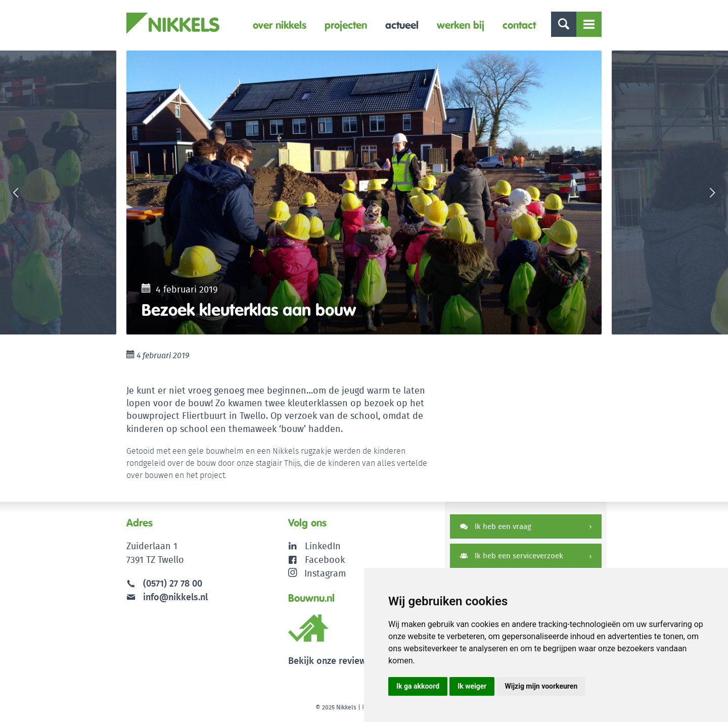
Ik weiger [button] (472, 686)
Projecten (346, 25)
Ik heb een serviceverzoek (512, 556)
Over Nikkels (280, 25)
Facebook (325, 560)
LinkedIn (323, 546)
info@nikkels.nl (167, 597)
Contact (519, 25)
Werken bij (461, 25)
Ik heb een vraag (496, 526)
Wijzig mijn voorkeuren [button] (541, 686)
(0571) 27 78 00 (173, 583)
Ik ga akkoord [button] (418, 686)
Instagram (317, 573)
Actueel (402, 25)
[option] (364, 192)
